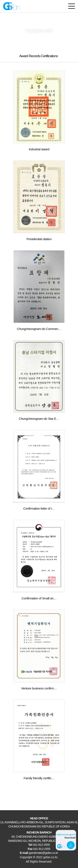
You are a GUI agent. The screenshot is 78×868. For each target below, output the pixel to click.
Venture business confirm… (39, 688)
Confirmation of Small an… (39, 598)
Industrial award (39, 149)
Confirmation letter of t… (39, 508)
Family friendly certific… (39, 778)
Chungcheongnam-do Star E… (39, 419)
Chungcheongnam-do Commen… (39, 329)
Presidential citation (39, 239)
